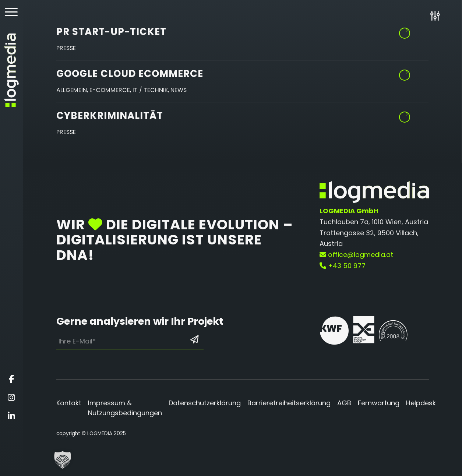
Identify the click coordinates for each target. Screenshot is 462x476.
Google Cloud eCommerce (130, 74)
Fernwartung (379, 403)
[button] (63, 460)
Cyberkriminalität (110, 116)
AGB (344, 403)
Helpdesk (421, 403)
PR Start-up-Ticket (111, 32)
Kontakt (69, 403)
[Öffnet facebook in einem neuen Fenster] (11, 379)
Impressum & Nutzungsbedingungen (125, 408)
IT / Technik (150, 90)
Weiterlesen (405, 72)
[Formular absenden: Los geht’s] (195, 339)
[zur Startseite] (11, 70)
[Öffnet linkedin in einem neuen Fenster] (11, 416)
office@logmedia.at (356, 255)
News (179, 90)
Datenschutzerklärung (205, 403)
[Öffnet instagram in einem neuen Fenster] (11, 398)
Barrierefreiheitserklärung (289, 403)
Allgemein (72, 90)
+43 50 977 (343, 266)
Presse (66, 48)
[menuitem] (11, 12)
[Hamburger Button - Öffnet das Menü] (11, 12)
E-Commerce (110, 90)
